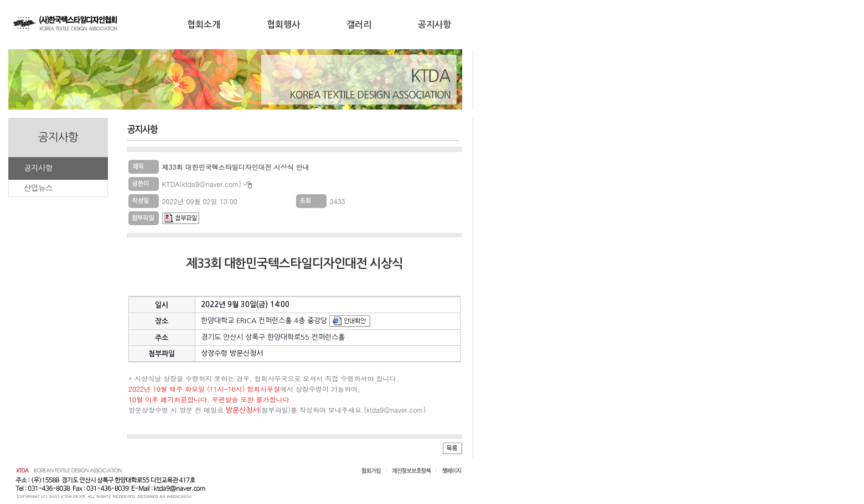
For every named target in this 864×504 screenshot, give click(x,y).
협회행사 (283, 25)
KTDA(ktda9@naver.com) (202, 184)
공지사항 (434, 25)
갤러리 (359, 25)
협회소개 (204, 25)
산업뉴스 (38, 188)
